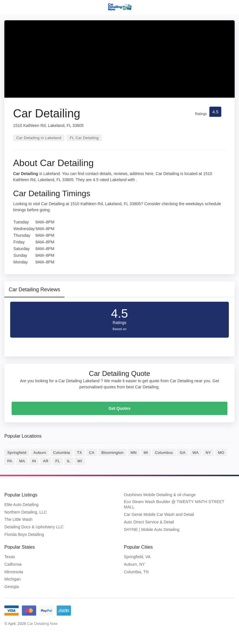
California (13, 564)
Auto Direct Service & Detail (149, 522)
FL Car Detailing (84, 138)
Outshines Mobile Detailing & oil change (160, 495)
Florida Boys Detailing (24, 534)
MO (221, 453)
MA (22, 461)
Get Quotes (119, 408)
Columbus (164, 453)
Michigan (12, 579)
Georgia (12, 587)
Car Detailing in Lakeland (39, 138)
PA (10, 461)
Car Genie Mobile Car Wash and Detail (159, 514)
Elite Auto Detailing (21, 505)
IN (34, 461)
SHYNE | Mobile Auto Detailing (152, 530)
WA (196, 453)
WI (80, 461)
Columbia (62, 453)
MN (134, 453)
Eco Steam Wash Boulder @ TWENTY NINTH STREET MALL (174, 504)
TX (79, 453)
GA (183, 453)
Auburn (40, 453)
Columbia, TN (136, 572)
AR (46, 461)
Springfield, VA (137, 557)
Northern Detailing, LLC (26, 512)
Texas (10, 557)
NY (208, 453)
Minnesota (14, 572)
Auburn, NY (134, 564)
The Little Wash (18, 519)
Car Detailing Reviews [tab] (34, 290)
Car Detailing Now (42, 624)
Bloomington (113, 453)
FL (58, 461)
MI (146, 453)
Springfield (17, 453)
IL (69, 461)
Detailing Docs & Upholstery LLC (34, 527)
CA (92, 453)
